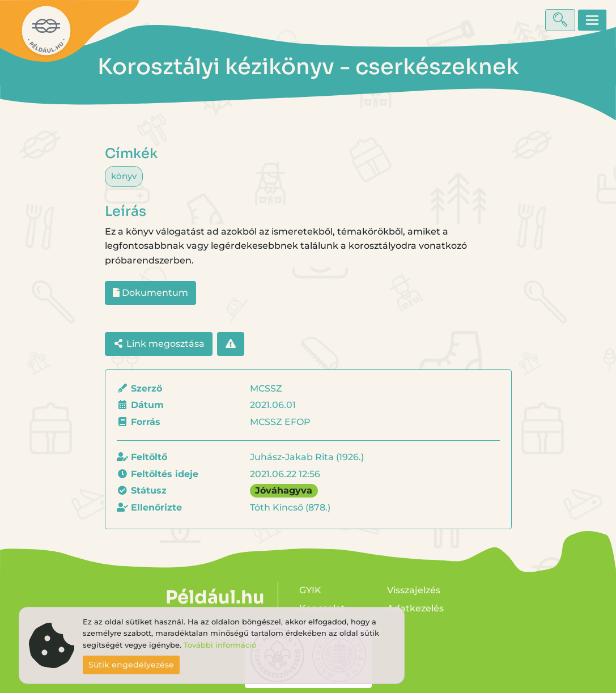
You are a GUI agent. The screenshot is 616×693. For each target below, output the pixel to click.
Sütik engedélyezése (131, 665)
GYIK (310, 590)
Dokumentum (150, 293)
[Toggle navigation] (592, 20)
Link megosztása (159, 344)
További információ (220, 645)
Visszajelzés (414, 590)
